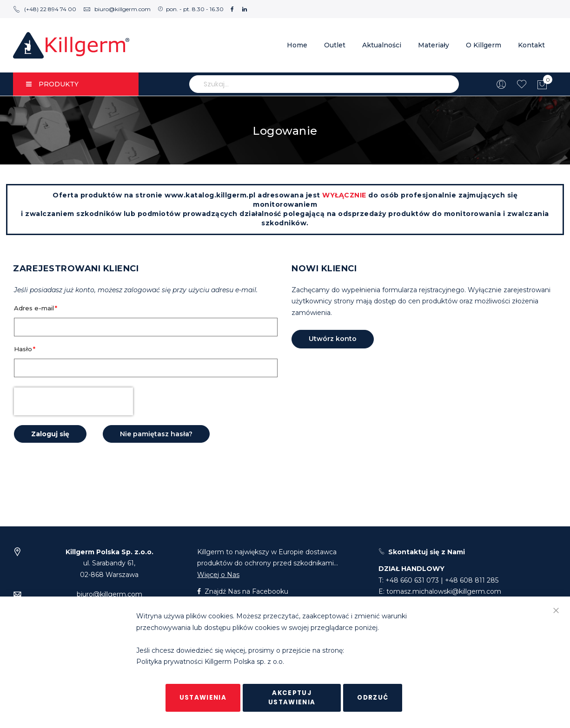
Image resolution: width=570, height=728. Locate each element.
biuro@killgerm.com (117, 9)
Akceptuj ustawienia (292, 698)
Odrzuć (373, 698)
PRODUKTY (52, 84)
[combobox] (324, 84)
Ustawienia (203, 698)
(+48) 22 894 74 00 (45, 9)
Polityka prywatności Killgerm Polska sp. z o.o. (210, 662)
